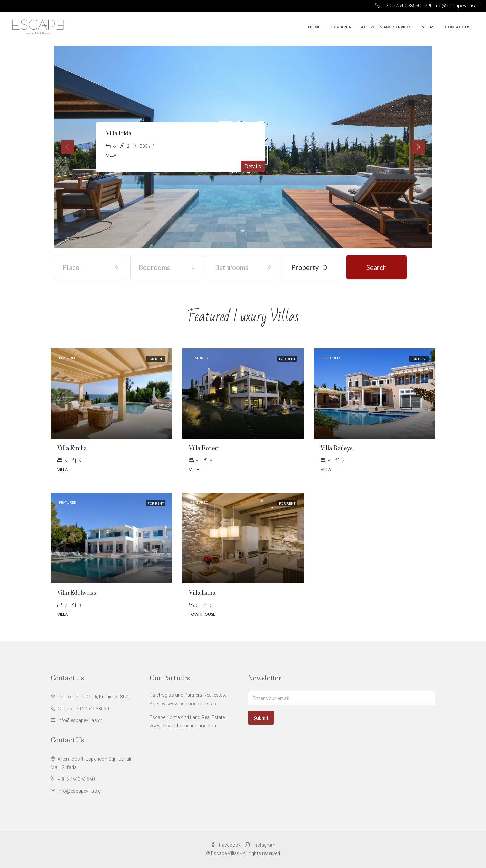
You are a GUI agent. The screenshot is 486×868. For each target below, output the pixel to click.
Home (314, 27)
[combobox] (90, 267)
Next (418, 147)
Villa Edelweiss (77, 593)
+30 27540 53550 (76, 779)
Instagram (260, 845)
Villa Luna (202, 593)
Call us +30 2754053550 (83, 709)
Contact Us (458, 27)
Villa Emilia (72, 449)
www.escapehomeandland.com (184, 726)
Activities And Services (386, 27)
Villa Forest (204, 449)
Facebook (226, 845)
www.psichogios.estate (192, 704)
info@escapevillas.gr (80, 720)
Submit (261, 718)
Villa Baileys (337, 449)
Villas (428, 27)
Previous (67, 147)
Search (376, 267)
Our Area (341, 27)
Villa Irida (119, 134)
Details (253, 166)
